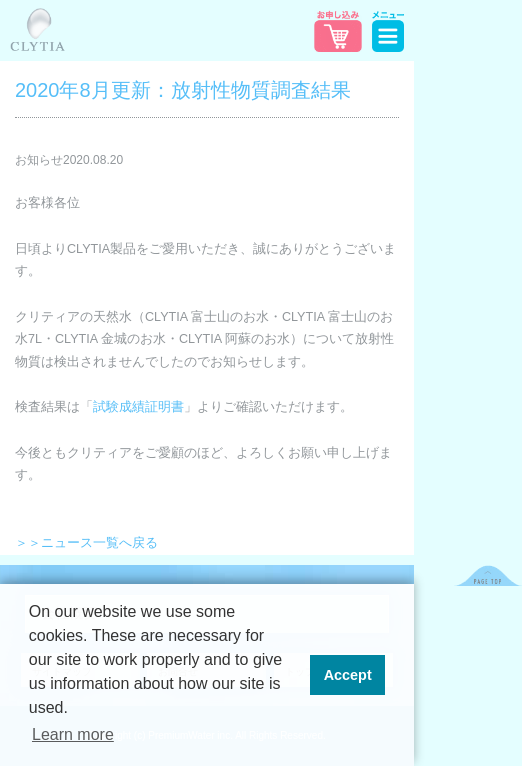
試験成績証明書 (138, 407)
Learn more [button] (73, 734)
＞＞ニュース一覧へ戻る (86, 543)
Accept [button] (348, 675)
